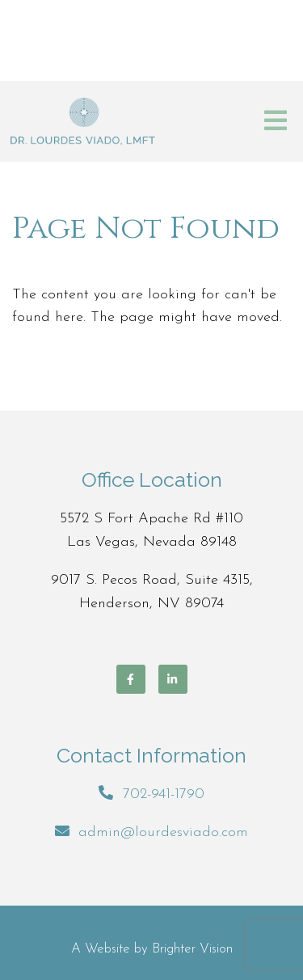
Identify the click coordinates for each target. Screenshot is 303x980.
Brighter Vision (192, 949)
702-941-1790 (164, 794)
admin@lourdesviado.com (163, 832)
